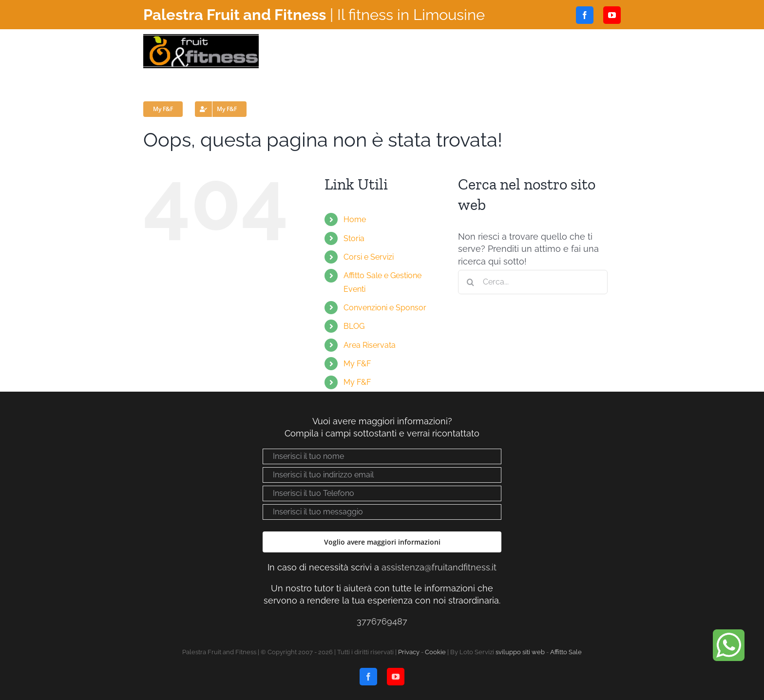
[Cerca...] (533, 282)
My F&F (357, 364)
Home (355, 219)
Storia (354, 238)
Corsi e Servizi (369, 257)
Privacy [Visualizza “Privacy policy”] (409, 652)
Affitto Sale (566, 652)
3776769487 (382, 621)
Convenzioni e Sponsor (385, 308)
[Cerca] (470, 282)
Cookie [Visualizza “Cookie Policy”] (435, 652)
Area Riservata (370, 345)
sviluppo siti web (520, 652)
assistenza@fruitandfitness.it (439, 567)
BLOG (354, 326)
